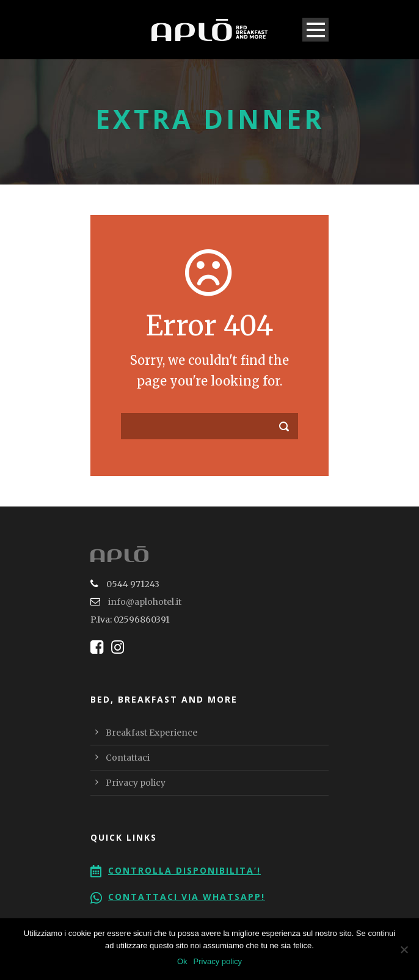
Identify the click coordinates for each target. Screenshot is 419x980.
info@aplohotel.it (145, 602)
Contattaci (128, 758)
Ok (182, 961)
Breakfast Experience (151, 733)
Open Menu (315, 30)
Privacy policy (136, 783)
